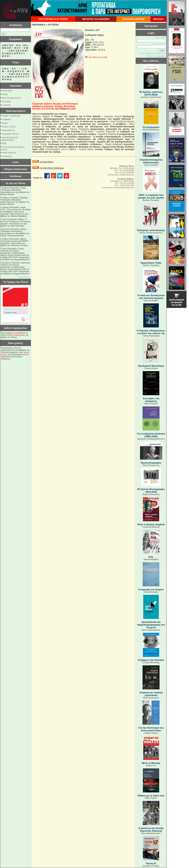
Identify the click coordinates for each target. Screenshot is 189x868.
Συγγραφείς (16, 39)
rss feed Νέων (46, 162)
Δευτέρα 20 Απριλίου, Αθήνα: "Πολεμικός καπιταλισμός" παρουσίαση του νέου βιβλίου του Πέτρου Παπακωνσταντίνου (15, 232)
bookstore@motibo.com (124, 187)
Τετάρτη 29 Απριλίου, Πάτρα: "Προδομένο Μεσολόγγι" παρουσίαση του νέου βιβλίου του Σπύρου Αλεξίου (15, 191)
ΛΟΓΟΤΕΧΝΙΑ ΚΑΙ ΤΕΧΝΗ (53, 19)
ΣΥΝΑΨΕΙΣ (7, 156)
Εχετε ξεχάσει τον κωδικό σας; (153, 53)
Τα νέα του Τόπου (16, 183)
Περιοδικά (15, 86)
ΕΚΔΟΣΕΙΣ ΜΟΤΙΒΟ (133, 19)
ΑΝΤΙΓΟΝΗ (7, 91)
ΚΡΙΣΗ (5, 94)
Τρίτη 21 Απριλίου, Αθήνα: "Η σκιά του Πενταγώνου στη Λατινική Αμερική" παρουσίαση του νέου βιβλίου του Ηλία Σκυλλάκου (15, 223)
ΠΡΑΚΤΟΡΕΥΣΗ (9, 153)
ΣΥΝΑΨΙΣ (6, 105)
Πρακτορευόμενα (16, 111)
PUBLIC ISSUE (9, 127)
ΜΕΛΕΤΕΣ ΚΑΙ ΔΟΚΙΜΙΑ (96, 19)
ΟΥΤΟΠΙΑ (6, 102)
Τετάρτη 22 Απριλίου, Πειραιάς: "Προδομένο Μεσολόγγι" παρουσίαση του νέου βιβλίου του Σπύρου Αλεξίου (15, 201)
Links (16, 162)
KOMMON (7, 120)
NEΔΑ (5, 123)
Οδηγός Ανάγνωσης (15, 169)
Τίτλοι (16, 62)
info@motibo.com (127, 175)
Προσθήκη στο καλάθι (96, 57)
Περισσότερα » (24, 277)
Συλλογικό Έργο (94, 35)
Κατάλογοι (16, 176)
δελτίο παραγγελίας (17, 335)
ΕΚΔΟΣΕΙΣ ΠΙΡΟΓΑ (11, 134)
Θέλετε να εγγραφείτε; (157, 56)
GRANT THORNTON (11, 116)
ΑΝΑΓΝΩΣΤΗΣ (9, 130)
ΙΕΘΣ (4, 143)
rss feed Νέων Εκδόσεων (52, 168)
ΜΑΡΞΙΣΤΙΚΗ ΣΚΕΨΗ (12, 98)
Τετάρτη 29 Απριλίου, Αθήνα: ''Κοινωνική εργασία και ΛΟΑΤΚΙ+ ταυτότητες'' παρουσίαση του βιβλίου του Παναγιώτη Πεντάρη (15, 242)
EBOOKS (158, 19)
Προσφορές (151, 26)
